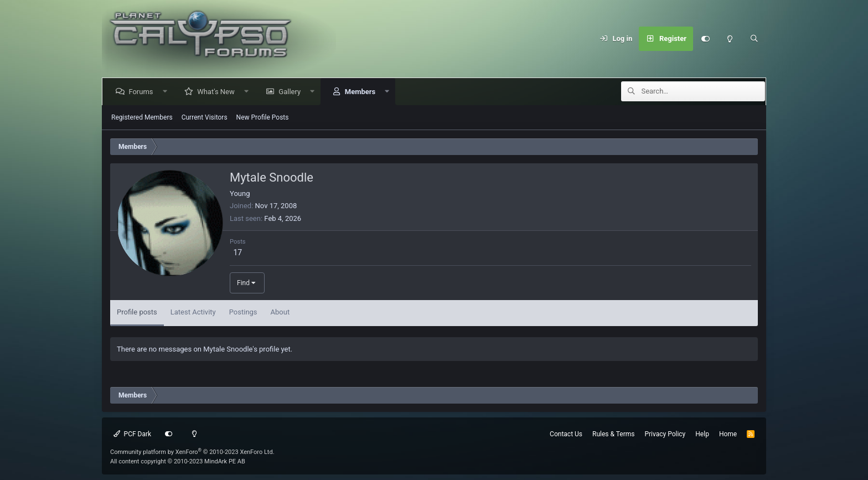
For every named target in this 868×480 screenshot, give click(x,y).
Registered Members (142, 117)
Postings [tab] (243, 312)
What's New (218, 92)
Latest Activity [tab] (193, 312)
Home (728, 434)
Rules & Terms (613, 434)
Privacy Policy (665, 434)
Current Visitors (205, 117)
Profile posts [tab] (137, 312)
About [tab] (280, 312)
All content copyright (178, 461)
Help (702, 434)
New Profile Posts (263, 117)
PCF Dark (132, 434)
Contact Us (566, 434)
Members (362, 92)
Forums (143, 92)
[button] (167, 92)
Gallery (292, 92)
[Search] (754, 39)
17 (237, 252)
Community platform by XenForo (192, 452)
